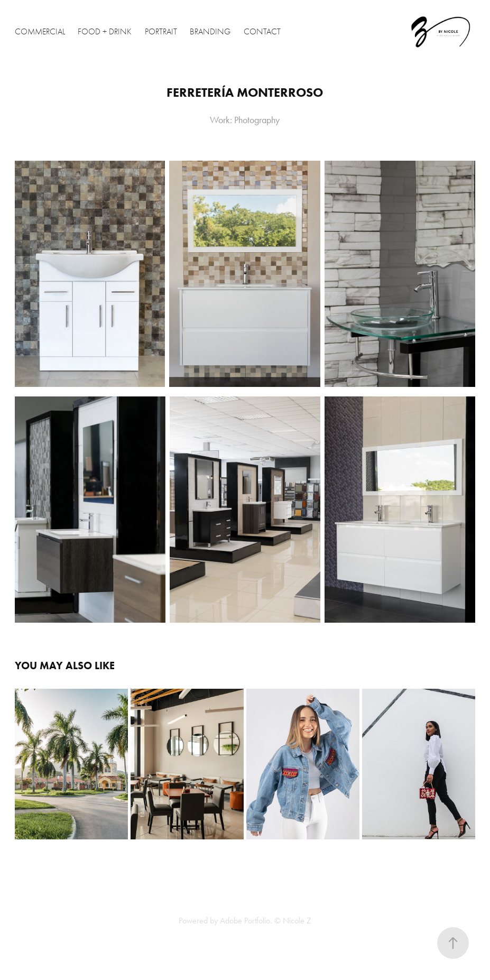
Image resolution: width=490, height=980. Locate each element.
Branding (210, 32)
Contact (262, 32)
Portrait (161, 32)
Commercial (40, 32)
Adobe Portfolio (245, 921)
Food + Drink (105, 32)
